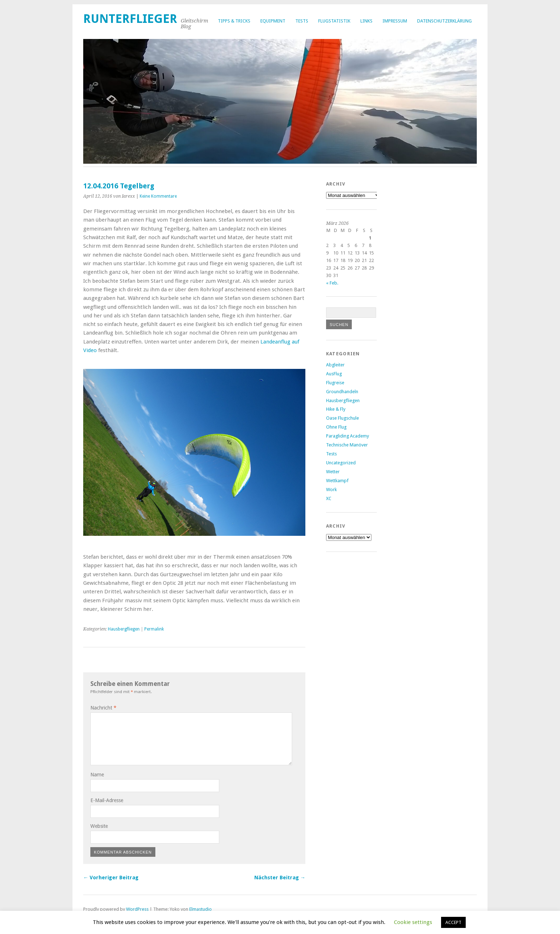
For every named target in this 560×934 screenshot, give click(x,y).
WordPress (137, 909)
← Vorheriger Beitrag (111, 878)
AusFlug (334, 374)
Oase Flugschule (342, 418)
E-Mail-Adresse (107, 800)
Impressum (395, 21)
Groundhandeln (342, 392)
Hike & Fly (336, 409)
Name (97, 775)
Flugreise (335, 383)
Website (99, 826)
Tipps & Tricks (234, 21)
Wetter (333, 472)
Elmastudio (201, 909)
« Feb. (332, 283)
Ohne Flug (336, 427)
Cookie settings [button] (413, 922)
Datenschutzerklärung (444, 21)
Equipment (273, 21)
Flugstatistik (334, 21)
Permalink (154, 629)
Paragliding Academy (347, 436)
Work (331, 490)
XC (329, 498)
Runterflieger (130, 19)
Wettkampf (337, 481)
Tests (302, 21)
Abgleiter (335, 365)
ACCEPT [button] (453, 922)
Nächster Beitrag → (280, 878)
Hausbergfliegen (124, 629)
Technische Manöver (347, 445)
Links (366, 21)
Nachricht (103, 708)
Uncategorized (341, 463)
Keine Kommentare (158, 196)
